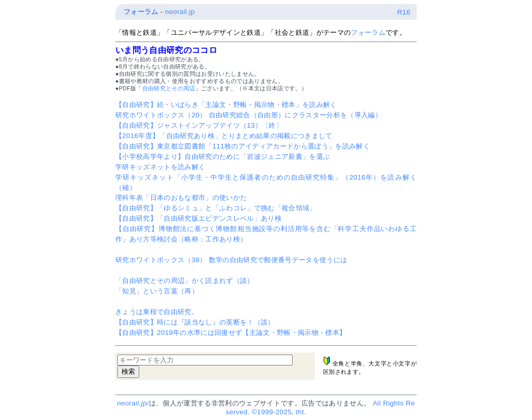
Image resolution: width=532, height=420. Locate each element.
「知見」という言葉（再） (157, 291)
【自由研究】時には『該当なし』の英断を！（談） (195, 322)
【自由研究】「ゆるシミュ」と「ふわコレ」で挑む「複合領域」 (216, 208)
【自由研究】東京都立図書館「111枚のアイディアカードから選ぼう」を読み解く (243, 146)
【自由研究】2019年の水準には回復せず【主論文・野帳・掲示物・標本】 (231, 333)
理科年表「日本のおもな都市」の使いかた (181, 198)
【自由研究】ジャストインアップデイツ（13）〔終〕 (199, 125)
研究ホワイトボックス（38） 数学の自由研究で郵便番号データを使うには (231, 260)
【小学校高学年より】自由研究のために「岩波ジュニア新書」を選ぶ (223, 157)
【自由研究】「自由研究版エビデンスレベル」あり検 (198, 218)
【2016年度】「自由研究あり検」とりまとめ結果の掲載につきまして (224, 136)
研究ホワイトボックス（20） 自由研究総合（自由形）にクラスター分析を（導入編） (249, 115)
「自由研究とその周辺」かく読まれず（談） (185, 281)
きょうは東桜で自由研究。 (157, 312)
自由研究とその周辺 (169, 88)
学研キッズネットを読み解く (160, 167)
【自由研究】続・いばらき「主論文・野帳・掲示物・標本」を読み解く (226, 105)
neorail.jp (180, 12)
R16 (404, 12)
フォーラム (141, 12)
